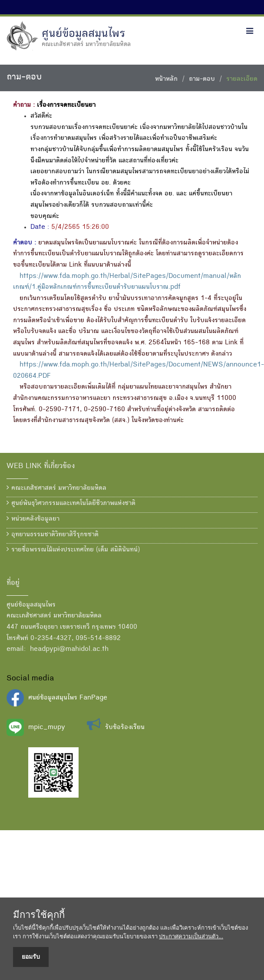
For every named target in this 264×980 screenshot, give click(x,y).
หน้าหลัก (166, 79)
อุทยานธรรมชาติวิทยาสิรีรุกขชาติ (53, 535)
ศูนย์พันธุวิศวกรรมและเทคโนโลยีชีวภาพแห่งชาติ (71, 503)
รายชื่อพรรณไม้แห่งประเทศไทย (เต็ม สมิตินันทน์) (73, 550)
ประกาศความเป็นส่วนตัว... (191, 936)
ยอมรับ (31, 957)
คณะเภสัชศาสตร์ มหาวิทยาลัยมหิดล (56, 488)
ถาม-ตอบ (202, 79)
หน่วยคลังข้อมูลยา (33, 519)
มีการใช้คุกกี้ (39, 915)
